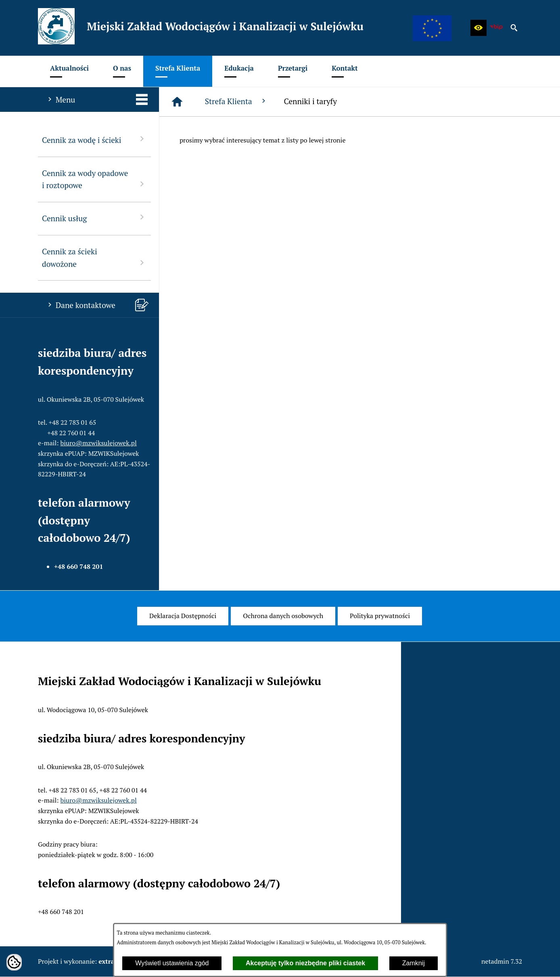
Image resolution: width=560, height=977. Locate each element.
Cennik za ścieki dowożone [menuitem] (94, 258)
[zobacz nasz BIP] (496, 28)
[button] (479, 28)
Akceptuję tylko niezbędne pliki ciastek (305, 963)
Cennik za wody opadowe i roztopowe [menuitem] (94, 179)
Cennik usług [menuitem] (94, 218)
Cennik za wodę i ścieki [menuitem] (94, 139)
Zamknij (414, 963)
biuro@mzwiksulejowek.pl (99, 443)
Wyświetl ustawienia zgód (172, 963)
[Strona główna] (177, 102)
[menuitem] (69, 71)
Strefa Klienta (236, 101)
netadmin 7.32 (502, 961)
